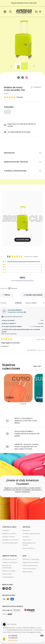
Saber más (37, 366)
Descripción (22, 153)
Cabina (8, 112)
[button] (13, 97)
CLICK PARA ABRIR (22, 240)
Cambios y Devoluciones (22, 171)
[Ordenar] (35, 303)
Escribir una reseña (35, 295)
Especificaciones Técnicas (22, 162)
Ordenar (19, 303)
